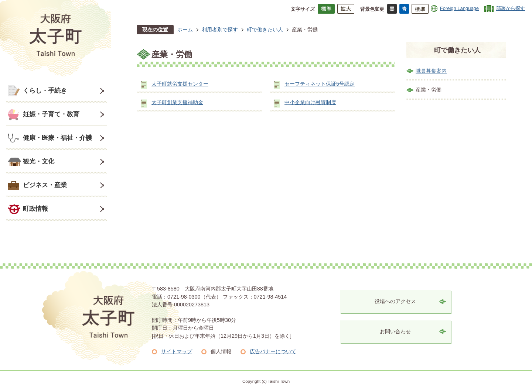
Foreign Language (459, 8)
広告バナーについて (273, 351)
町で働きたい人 (265, 30)
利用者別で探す (220, 30)
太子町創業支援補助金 (177, 102)
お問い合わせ (395, 331)
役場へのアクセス (395, 301)
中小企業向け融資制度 (310, 102)
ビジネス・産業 (45, 185)
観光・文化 (39, 161)
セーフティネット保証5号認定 (320, 84)
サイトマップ (177, 351)
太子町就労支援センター (180, 84)
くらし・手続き (45, 90)
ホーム (185, 30)
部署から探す (511, 8)
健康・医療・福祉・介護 (57, 138)
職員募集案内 (431, 71)
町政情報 (35, 209)
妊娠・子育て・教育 (51, 114)
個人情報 (221, 351)
